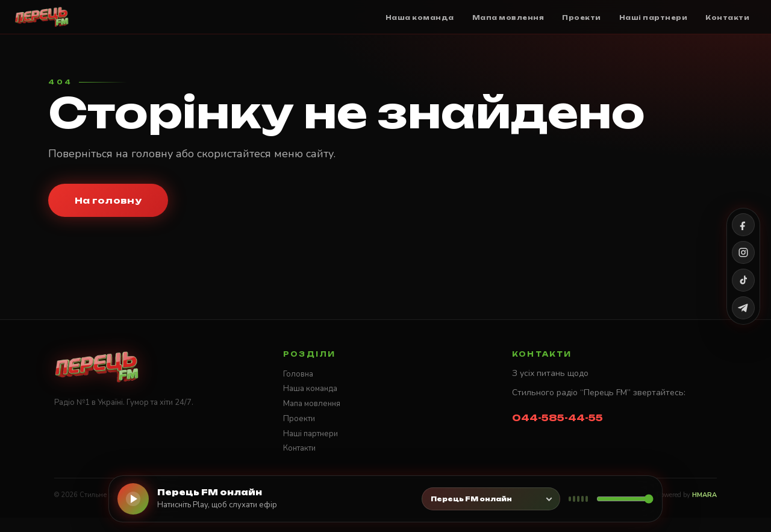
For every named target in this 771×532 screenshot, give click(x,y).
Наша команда (310, 389)
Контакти (299, 448)
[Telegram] (743, 308)
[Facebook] (743, 225)
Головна (298, 374)
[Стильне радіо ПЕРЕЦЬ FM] (42, 17)
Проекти (299, 419)
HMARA (704, 495)
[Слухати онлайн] (133, 499)
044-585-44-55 (557, 418)
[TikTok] (743, 280)
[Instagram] (743, 252)
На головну (108, 200)
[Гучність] (625, 499)
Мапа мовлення (312, 404)
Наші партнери (311, 434)
